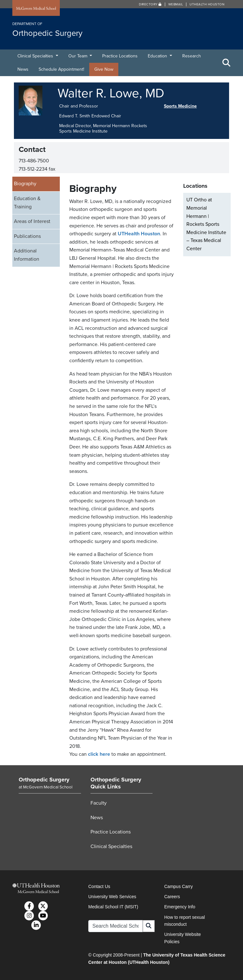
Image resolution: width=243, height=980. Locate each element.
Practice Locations (120, 56)
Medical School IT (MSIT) (113, 907)
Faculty (99, 803)
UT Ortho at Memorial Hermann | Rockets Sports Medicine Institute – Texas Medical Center (206, 224)
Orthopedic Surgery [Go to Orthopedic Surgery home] (44, 780)
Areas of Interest (32, 221)
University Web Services (112, 897)
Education (158, 56)
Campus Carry (178, 886)
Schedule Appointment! (61, 69)
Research (192, 56)
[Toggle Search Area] (227, 63)
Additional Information (27, 255)
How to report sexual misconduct (184, 921)
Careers (172, 897)
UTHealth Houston (207, 4)
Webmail (176, 4)
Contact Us (99, 886)
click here (99, 754)
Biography (25, 184)
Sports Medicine (180, 106)
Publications (27, 236)
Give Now (104, 69)
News (23, 69)
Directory (150, 4)
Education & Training (27, 203)
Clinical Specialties (36, 56)
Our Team (78, 56)
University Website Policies (183, 938)
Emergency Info (180, 907)
